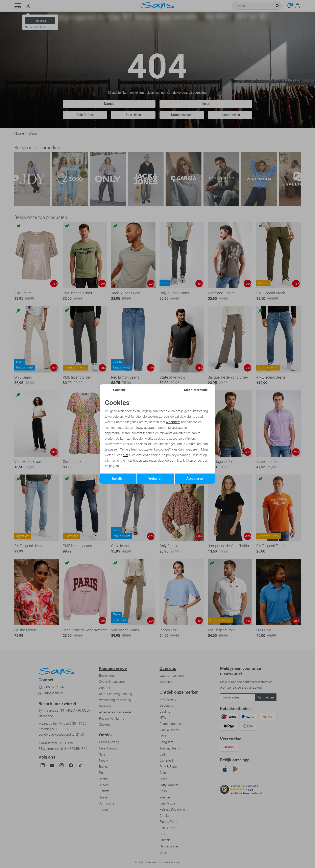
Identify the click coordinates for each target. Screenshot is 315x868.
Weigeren (155, 478)
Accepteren (195, 478)
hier (125, 455)
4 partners (173, 422)
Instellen (118, 478)
